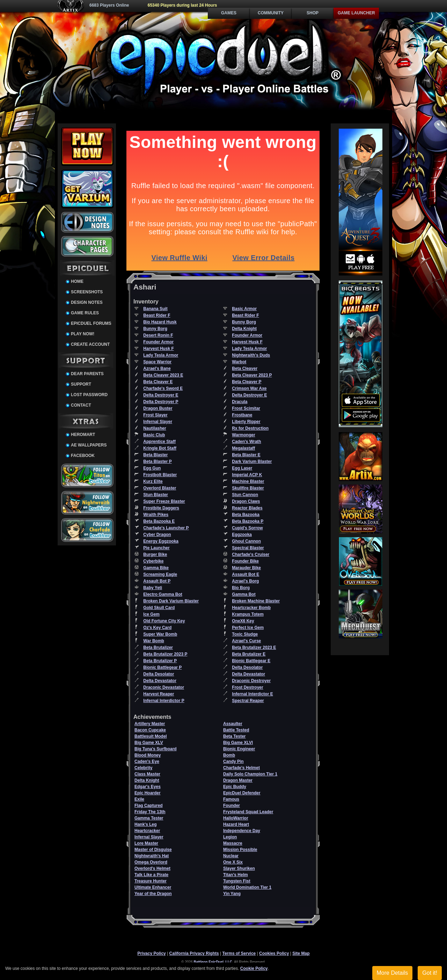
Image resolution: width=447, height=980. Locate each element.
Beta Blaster (155, 455)
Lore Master (146, 843)
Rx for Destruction (250, 428)
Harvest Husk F (247, 342)
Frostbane (242, 415)
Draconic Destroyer (251, 681)
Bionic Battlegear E (251, 661)
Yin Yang (232, 894)
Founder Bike (245, 561)
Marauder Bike (246, 568)
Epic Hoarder (148, 793)
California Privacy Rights (194, 953)
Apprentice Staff (159, 442)
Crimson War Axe (249, 388)
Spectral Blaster (248, 548)
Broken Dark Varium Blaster (171, 601)
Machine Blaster (248, 481)
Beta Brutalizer (158, 648)
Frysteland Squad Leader (248, 812)
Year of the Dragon (153, 894)
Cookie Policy (254, 968)
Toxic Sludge (245, 634)
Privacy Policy (151, 953)
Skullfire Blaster (248, 488)
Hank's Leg (146, 824)
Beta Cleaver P (247, 382)
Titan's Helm (236, 875)
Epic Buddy (235, 787)
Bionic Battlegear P (162, 667)
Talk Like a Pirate (151, 875)
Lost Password (89, 395)
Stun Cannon (245, 495)
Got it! (430, 973)
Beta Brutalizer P (160, 661)
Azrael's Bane (157, 369)
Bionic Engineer (239, 749)
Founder (232, 806)
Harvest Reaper (159, 694)
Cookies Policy (274, 953)
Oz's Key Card (157, 628)
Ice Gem (151, 614)
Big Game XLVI (238, 743)
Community (271, 13)
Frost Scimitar (246, 408)
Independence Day (242, 831)
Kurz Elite (153, 481)
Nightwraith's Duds (251, 355)
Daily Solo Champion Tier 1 (250, 774)
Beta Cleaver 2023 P (252, 375)
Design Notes (87, 302)
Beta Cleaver (245, 369)
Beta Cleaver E (158, 382)
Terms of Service (239, 953)
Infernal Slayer (158, 422)
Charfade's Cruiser (251, 555)
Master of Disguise (153, 850)
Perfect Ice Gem (248, 628)
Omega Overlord (151, 862)
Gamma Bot (244, 594)
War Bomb (154, 641)
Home (77, 281)
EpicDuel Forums (91, 323)
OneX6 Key (243, 621)
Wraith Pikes (156, 515)
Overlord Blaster (160, 488)
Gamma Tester (149, 818)
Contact (81, 405)
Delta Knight (244, 329)
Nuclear (231, 856)
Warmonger (243, 435)
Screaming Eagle (160, 574)
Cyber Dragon (157, 535)
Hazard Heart (236, 824)
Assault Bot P (157, 581)
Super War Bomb (160, 634)
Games (229, 13)
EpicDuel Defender (242, 793)
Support (81, 384)
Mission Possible (240, 850)
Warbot (239, 362)
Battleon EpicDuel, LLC (213, 962)
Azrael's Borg (245, 581)
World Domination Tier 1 (247, 887)
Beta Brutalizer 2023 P (165, 654)
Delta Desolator (247, 667)
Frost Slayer (155, 415)
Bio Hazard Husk (160, 322)
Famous (231, 799)
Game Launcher (356, 13)
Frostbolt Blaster (160, 475)
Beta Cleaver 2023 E (163, 375)
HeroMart (83, 435)
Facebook (83, 456)
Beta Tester (234, 736)
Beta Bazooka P (248, 521)
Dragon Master (238, 780)
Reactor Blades (247, 508)
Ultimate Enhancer (153, 887)
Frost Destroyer (247, 687)
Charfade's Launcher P (166, 528)
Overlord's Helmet (152, 868)
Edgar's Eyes (148, 787)
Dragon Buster (158, 408)
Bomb (229, 755)
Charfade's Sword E (163, 388)
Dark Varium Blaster (252, 462)
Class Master (147, 774)
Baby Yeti (153, 588)
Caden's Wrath (246, 442)
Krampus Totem (248, 614)
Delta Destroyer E (161, 395)
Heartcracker (147, 831)
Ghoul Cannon (246, 541)
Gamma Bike (156, 568)
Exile (139, 799)
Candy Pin (233, 761)
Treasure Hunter (151, 881)
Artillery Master (150, 724)
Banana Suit (155, 309)
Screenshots (87, 292)
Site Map (301, 953)
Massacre (233, 843)
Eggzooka (242, 535)
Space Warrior (157, 362)
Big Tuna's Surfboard (156, 749)
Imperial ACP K (247, 475)
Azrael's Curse (246, 641)
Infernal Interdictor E (252, 694)
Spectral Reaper (248, 701)
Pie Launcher (156, 548)
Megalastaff (243, 448)
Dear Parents (87, 374)
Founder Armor (247, 335)
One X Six (233, 862)
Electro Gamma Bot (163, 594)
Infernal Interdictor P (164, 701)
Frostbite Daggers (161, 508)
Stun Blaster (156, 495)
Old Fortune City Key (164, 621)
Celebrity (143, 768)
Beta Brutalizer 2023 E (254, 648)
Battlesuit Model (151, 736)
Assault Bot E (246, 574)
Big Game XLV (149, 743)
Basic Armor (244, 309)
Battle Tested (236, 730)
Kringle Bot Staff (160, 448)
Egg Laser (242, 468)
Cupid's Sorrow (247, 528)
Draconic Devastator (164, 687)
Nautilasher (155, 428)
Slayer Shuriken (239, 868)
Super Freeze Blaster (164, 501)
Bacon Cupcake (150, 730)
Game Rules (85, 313)
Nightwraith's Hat (152, 856)
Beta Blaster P (157, 462)
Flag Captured (149, 806)
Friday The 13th (150, 812)
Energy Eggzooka (161, 541)
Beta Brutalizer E (249, 654)
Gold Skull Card (159, 608)
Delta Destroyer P (161, 402)
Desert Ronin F (158, 335)
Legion (230, 837)
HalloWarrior (236, 818)
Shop (313, 13)
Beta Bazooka (246, 515)
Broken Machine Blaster (256, 601)
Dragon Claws (246, 501)
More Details (393, 973)
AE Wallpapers (89, 445)
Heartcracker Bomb (251, 608)
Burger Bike (155, 555)
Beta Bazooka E (159, 521)
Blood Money (148, 755)
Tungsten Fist (237, 881)
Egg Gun (152, 468)
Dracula (240, 402)
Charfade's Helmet (241, 768)
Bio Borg (241, 588)
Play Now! (83, 334)
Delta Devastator (248, 674)
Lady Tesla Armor (249, 349)
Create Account (90, 344)
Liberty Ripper (246, 422)
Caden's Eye (147, 761)
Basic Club (154, 435)
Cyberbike (153, 561)
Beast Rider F (157, 315)
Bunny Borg (244, 322)
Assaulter (233, 724)
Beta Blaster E (246, 455)
